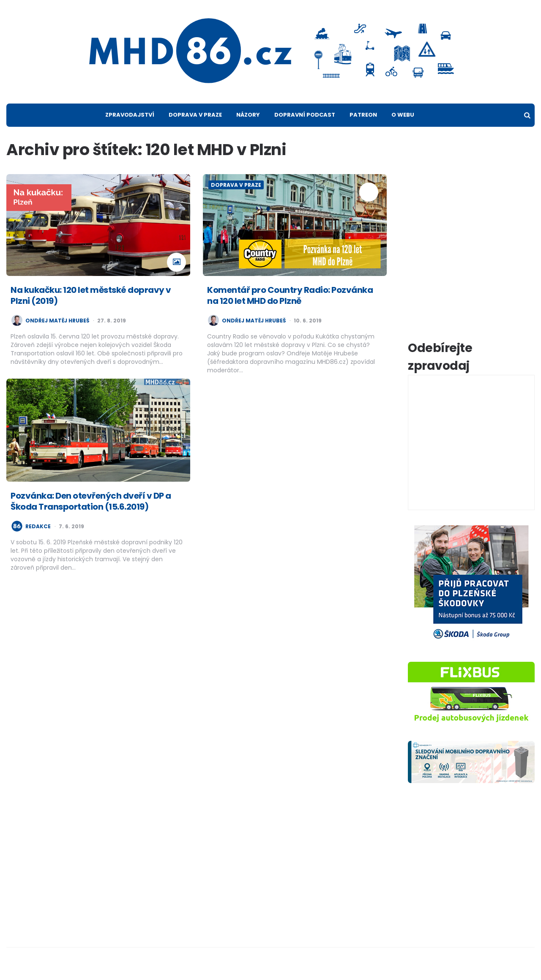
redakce (38, 527)
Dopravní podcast (305, 115)
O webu (403, 115)
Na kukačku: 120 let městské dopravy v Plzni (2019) (91, 295)
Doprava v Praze (195, 115)
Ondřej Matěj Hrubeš (57, 321)
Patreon (363, 115)
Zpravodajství (130, 115)
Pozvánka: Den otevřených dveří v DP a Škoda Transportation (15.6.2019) (91, 501)
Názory (248, 115)
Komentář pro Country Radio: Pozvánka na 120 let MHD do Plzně (290, 295)
